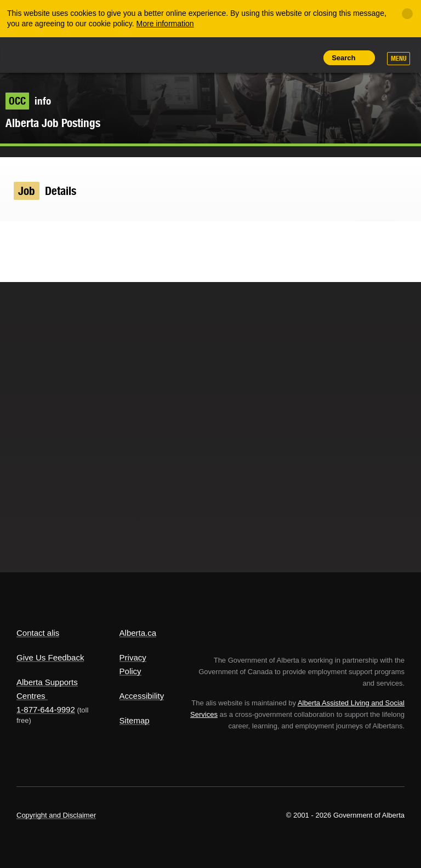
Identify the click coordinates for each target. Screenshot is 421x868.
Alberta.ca (138, 633)
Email (79, 237)
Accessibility (142, 696)
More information (165, 24)
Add (256, 58)
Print (306, 58)
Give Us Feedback (50, 657)
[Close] (407, 14)
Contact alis (38, 633)
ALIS (90, 54)
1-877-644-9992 (46, 709)
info (28, 101)
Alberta (37, 54)
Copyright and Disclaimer (56, 815)
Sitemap (135, 720)
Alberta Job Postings (53, 123)
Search (343, 58)
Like (281, 57)
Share (231, 58)
